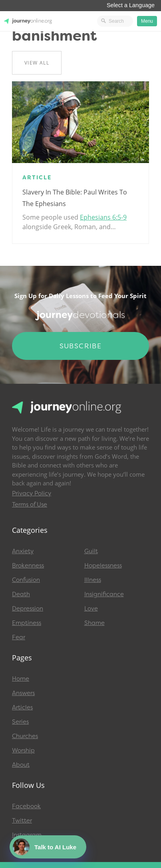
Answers (23, 693)
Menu (147, 21)
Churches (25, 736)
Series (20, 722)
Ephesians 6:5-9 (103, 217)
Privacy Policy (32, 493)
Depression (28, 609)
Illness (93, 580)
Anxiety (23, 551)
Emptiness (27, 623)
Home (21, 679)
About (21, 765)
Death (21, 594)
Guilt (91, 551)
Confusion (26, 580)
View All (37, 63)
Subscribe (81, 346)
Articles (22, 707)
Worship (23, 750)
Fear (19, 637)
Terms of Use (30, 505)
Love (91, 609)
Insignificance (104, 594)
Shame (94, 623)
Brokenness (28, 566)
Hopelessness (103, 566)
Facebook (26, 806)
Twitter (22, 821)
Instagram (27, 835)
